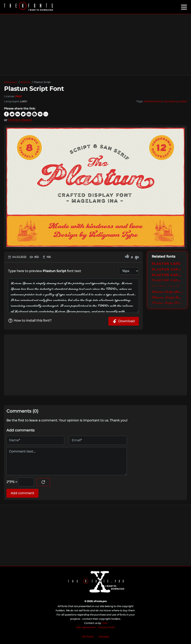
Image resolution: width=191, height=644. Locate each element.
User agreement (86, 627)
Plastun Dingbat (166, 286)
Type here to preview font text (45, 271)
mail (104, 623)
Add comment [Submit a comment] (22, 493)
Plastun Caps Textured (167, 280)
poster (183, 101)
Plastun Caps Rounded (167, 275)
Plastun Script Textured (167, 303)
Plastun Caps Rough (167, 269)
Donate (104, 637)
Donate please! (20, 120)
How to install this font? (30, 321)
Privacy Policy (107, 627)
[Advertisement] (95, 45)
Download (124, 321)
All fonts (88, 637)
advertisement (153, 101)
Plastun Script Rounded (167, 297)
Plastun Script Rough (167, 292)
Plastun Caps (166, 264)
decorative (171, 101)
